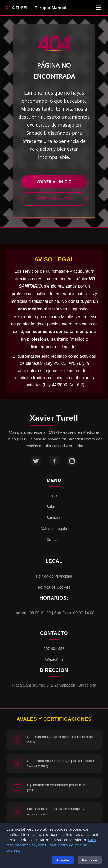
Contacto (54, 540)
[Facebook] (54, 461)
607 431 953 (54, 649)
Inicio (54, 496)
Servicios (54, 518)
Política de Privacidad (54, 576)
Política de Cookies (54, 587)
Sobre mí (54, 507)
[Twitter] (36, 461)
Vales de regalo (54, 529)
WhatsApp (54, 660)
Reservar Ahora (54, 199)
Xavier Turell (54, 418)
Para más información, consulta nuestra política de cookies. (51, 845)
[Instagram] (72, 461)
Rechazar (90, 860)
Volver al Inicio (54, 182)
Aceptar (63, 860)
